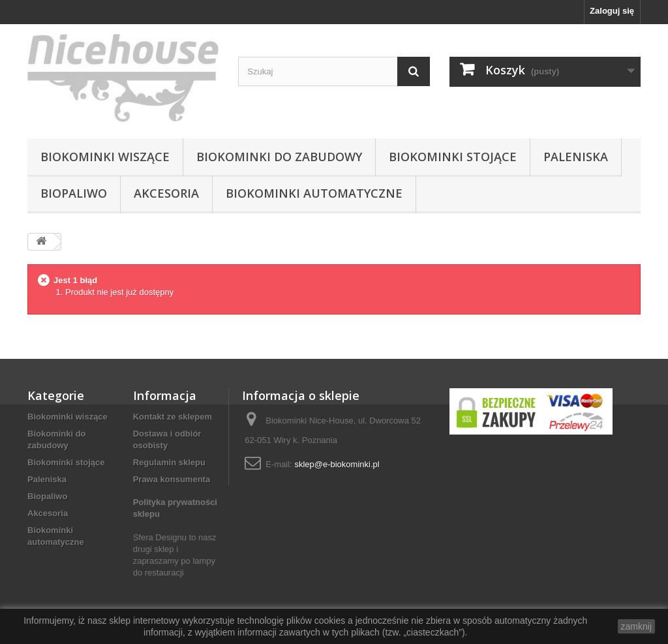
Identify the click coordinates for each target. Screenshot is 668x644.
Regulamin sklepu (169, 462)
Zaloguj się (612, 11)
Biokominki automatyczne (314, 193)
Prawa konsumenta (172, 479)
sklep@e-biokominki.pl (337, 464)
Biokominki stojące (453, 157)
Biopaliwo (74, 193)
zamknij (636, 626)
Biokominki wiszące (105, 157)
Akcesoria (166, 193)
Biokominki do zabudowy (279, 157)
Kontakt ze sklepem (173, 417)
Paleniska (576, 157)
